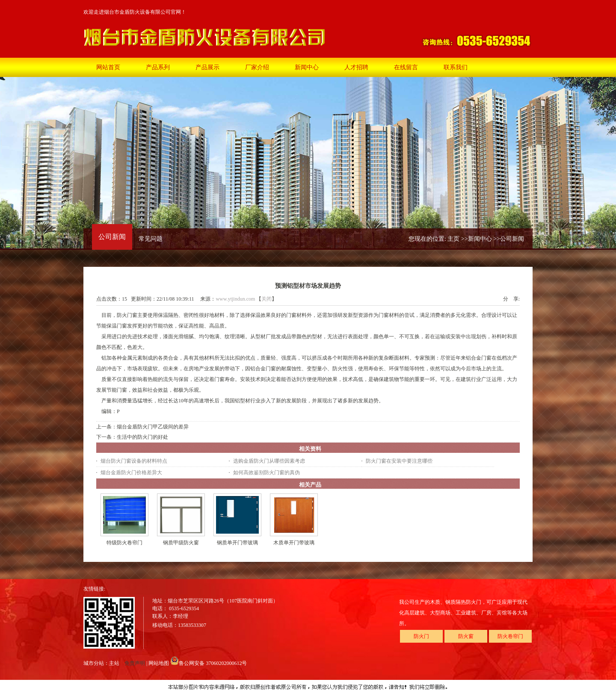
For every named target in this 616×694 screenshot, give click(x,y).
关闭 (267, 299)
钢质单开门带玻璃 (237, 543)
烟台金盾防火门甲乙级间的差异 (153, 427)
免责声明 (135, 663)
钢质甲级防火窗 (181, 543)
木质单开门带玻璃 (294, 543)
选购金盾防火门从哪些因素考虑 (269, 461)
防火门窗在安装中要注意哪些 (399, 461)
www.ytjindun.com (235, 299)
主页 (453, 239)
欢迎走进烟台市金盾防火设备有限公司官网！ (135, 12)
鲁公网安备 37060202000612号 (209, 663)
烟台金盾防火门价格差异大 (131, 473)
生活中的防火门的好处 (142, 437)
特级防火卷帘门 (124, 543)
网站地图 (159, 663)
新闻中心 (480, 239)
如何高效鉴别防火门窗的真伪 (267, 473)
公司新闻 (512, 239)
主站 (114, 663)
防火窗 (466, 636)
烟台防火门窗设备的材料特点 (134, 461)
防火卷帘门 (510, 636)
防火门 (421, 636)
